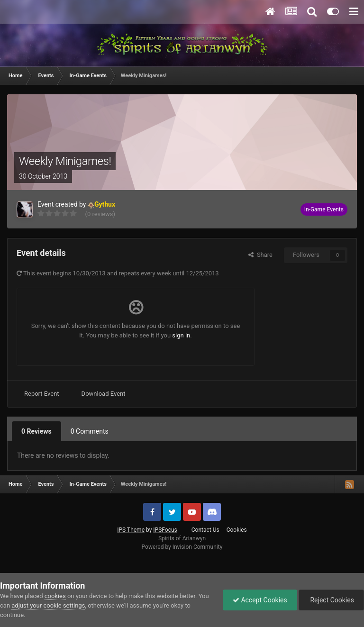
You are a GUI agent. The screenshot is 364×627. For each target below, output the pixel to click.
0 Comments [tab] (90, 431)
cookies (55, 596)
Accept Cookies (260, 600)
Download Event (104, 394)
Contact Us (205, 530)
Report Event (42, 394)
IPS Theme (131, 530)
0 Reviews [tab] (36, 431)
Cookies (237, 530)
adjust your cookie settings (48, 605)
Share (260, 255)
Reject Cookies (331, 600)
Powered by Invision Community (182, 547)
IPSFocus (165, 530)
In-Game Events (324, 209)
